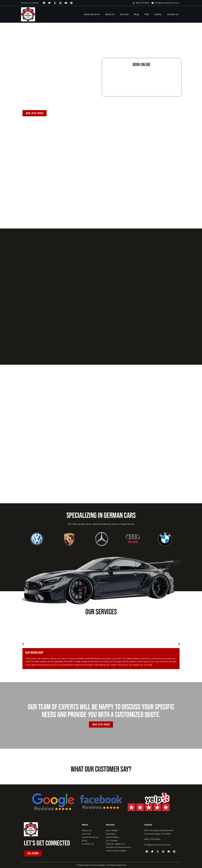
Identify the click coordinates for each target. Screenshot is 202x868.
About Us (110, 14)
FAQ (147, 14)
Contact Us (173, 14)
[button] (23, 644)
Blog (136, 14)
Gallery (158, 14)
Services (124, 14)
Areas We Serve (92, 14)
